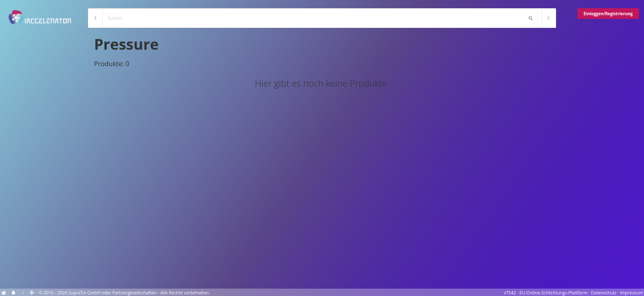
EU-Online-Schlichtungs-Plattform (554, 293)
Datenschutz (604, 293)
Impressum (631, 293)
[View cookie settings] (23, 293)
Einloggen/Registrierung (608, 14)
